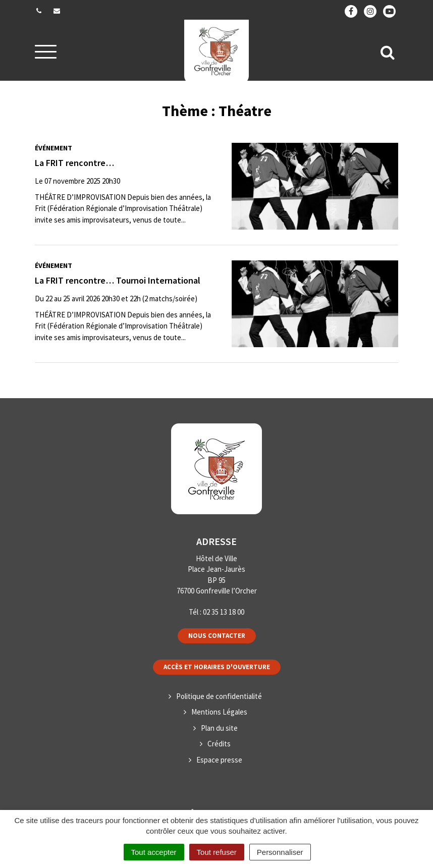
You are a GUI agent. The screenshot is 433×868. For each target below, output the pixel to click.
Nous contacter (217, 636)
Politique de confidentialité (219, 696)
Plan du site (219, 728)
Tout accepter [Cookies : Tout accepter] (154, 852)
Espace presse (219, 760)
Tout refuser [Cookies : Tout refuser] (217, 852)
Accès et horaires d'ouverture (217, 667)
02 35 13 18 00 (224, 612)
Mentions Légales (219, 712)
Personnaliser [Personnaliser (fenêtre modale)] (280, 852)
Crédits (219, 744)
